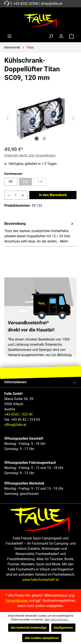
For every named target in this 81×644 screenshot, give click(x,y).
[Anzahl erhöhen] (23, 195)
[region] (40, 118)
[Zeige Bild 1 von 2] (37, 139)
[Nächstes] (73, 118)
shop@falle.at (51, 4)
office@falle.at (15, 425)
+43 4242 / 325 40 (18, 414)
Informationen (15, 382)
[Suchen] (51, 36)
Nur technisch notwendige (29, 628)
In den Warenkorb (53, 195)
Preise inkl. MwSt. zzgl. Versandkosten (30, 155)
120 (27, 183)
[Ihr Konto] (61, 36)
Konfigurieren (63, 628)
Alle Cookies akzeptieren (42, 638)
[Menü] (9, 36)
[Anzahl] (16, 195)
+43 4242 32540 (26, 4)
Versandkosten (17, 601)
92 (11, 182)
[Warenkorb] (72, 36)
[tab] (39, 232)
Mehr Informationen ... (57, 620)
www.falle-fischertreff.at (41, 580)
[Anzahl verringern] (9, 195)
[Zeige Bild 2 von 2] (44, 139)
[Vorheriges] (8, 118)
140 (42, 183)
